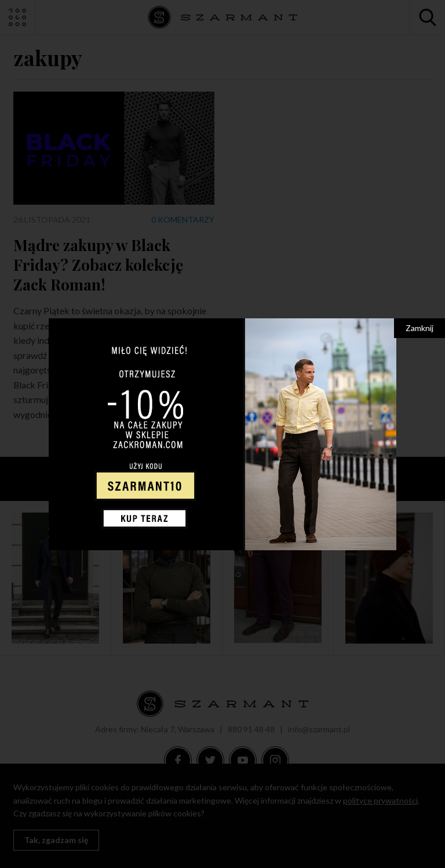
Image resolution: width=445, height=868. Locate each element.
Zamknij (420, 328)
